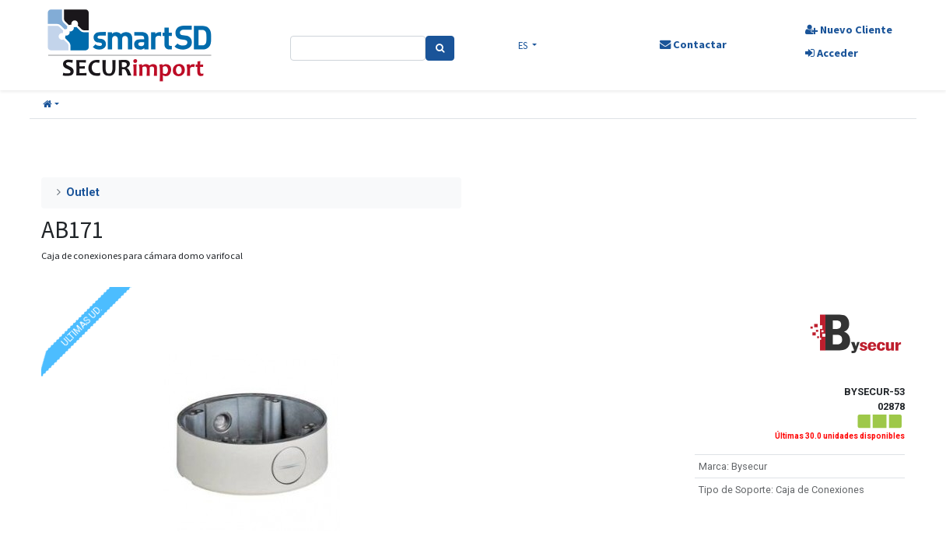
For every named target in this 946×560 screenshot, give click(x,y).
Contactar (693, 44)
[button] (51, 105)
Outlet (83, 192)
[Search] (440, 48)
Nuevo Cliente (849, 30)
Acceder (832, 53)
